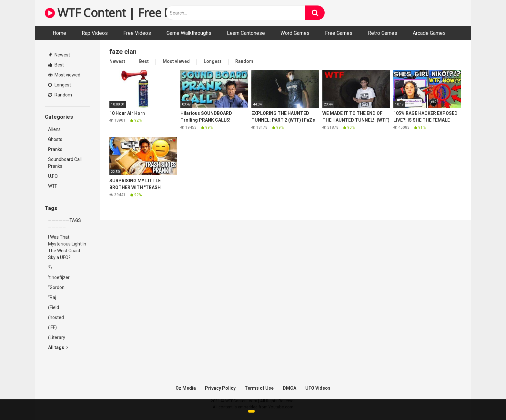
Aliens (54, 129)
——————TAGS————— (65, 224)
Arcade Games (429, 33)
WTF (53, 186)
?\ (50, 267)
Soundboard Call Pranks (65, 163)
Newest (59, 55)
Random (60, 95)
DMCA (289, 388)
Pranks (55, 149)
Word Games (295, 33)
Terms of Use (259, 388)
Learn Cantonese (246, 33)
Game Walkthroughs (189, 33)
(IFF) (52, 327)
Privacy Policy (220, 388)
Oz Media (186, 388)
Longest (60, 85)
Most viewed (64, 75)
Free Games (339, 33)
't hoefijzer (59, 277)
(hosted (56, 317)
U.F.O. (53, 176)
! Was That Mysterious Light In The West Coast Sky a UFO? (67, 247)
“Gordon (56, 287)
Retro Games (383, 33)
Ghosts (55, 139)
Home (59, 33)
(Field (54, 307)
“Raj (52, 297)
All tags (58, 347)
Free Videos (137, 33)
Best (56, 65)
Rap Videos (95, 33)
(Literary (57, 337)
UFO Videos (318, 388)
